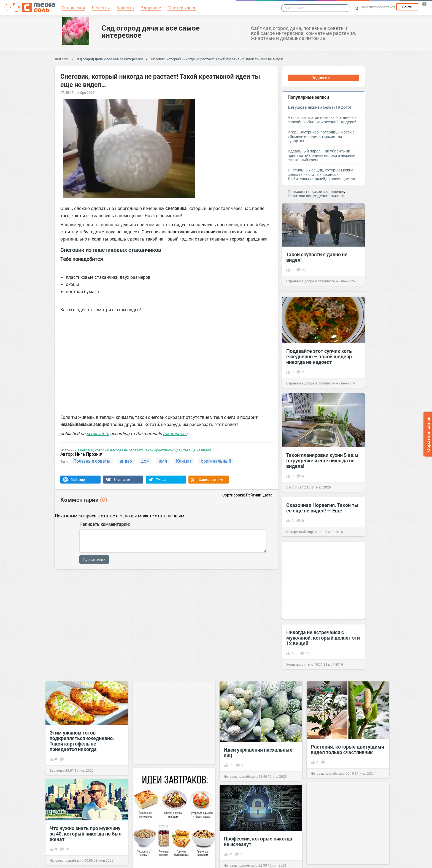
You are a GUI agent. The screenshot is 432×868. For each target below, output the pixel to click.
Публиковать (94, 559)
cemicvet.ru (98, 433)
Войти (407, 7)
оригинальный (216, 461)
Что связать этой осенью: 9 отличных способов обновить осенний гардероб (322, 120)
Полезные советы (92, 461)
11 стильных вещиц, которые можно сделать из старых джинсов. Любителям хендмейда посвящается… (323, 174)
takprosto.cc (175, 433)
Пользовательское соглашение (316, 191)
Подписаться (323, 78)
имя (163, 461)
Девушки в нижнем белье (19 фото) (319, 107)
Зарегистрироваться (378, 7)
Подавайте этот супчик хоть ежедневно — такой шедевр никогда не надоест (319, 356)
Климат (184, 461)
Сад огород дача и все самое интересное (151, 31)
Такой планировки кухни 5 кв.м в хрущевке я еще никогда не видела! (322, 460)
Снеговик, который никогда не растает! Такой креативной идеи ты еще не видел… (218, 59)
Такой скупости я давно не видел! (317, 257)
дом (145, 461)
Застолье (294, 487)
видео (126, 461)
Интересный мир (300, 532)
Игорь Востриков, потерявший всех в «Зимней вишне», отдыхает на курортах (321, 136)
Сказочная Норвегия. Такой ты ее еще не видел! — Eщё (322, 508)
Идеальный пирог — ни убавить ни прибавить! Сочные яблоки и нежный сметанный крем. (322, 155)
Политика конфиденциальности (317, 196)
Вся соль (62, 59)
